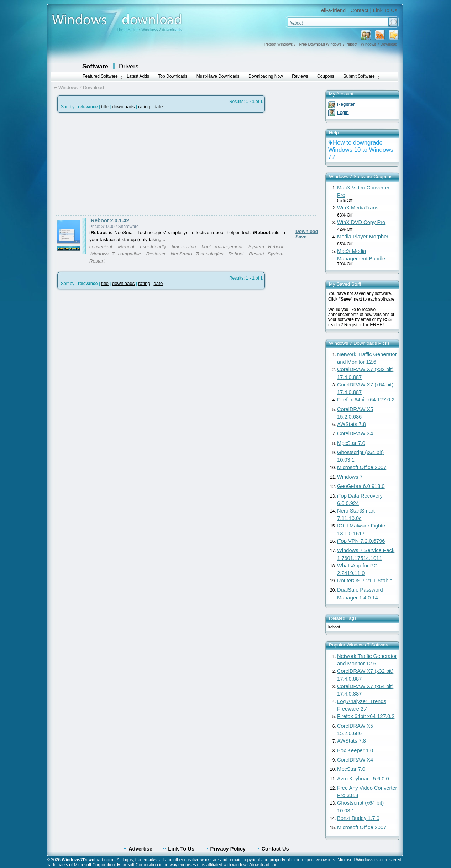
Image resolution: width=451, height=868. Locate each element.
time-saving (184, 247)
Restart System (266, 254)
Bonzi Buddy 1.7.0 (358, 818)
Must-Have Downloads (218, 76)
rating (144, 107)
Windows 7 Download (81, 87)
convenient (101, 247)
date (158, 107)
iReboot (126, 247)
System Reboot (266, 247)
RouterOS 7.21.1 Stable (365, 581)
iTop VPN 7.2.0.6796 (361, 541)
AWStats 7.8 (352, 424)
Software (95, 66)
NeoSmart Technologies (197, 254)
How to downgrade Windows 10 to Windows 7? (361, 150)
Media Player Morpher (363, 237)
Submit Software (359, 76)
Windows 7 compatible (115, 254)
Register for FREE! (364, 325)
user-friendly (153, 247)
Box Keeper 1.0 (355, 750)
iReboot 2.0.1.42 (109, 220)
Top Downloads (173, 76)
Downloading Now (266, 76)
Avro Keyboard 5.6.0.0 (363, 779)
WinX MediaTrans (358, 208)
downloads (124, 107)
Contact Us (275, 849)
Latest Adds (138, 76)
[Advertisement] (114, 164)
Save (301, 237)
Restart (97, 261)
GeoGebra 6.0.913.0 (361, 486)
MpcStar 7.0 (351, 443)
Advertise (140, 849)
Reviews (300, 76)
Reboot (236, 254)
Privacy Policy (228, 849)
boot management (222, 247)
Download (307, 231)
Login (343, 112)
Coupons (326, 76)
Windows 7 (350, 477)
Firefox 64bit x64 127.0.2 (366, 400)
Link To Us (385, 10)
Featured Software (100, 76)
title (105, 107)
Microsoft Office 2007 (362, 467)
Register (346, 104)
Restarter (156, 254)
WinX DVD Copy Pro (361, 222)
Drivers (129, 66)
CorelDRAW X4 (355, 433)
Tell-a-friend (332, 10)
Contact (359, 10)
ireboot (334, 627)
